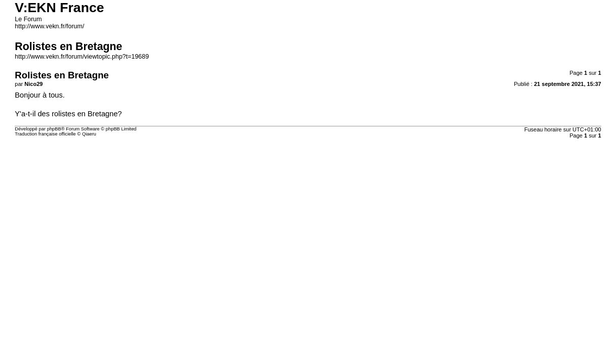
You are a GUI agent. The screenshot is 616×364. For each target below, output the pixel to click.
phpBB (54, 129)
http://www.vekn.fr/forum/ (49, 26)
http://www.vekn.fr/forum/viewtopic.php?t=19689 (82, 57)
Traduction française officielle (45, 134)
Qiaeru (89, 134)
